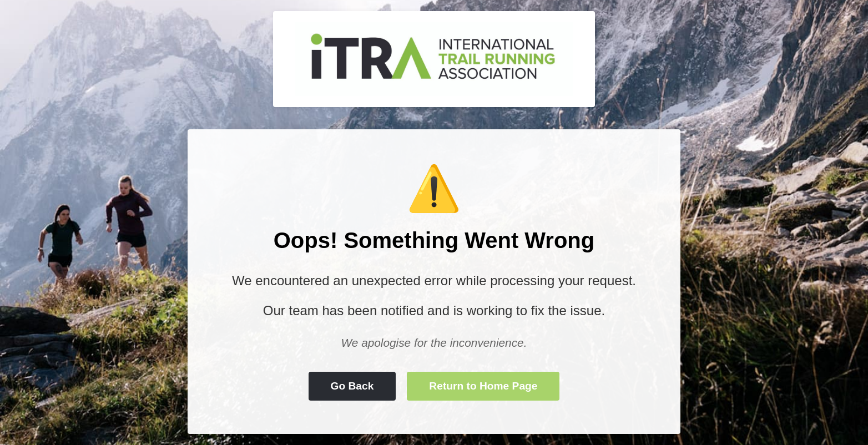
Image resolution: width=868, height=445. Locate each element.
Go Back (352, 386)
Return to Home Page (483, 386)
